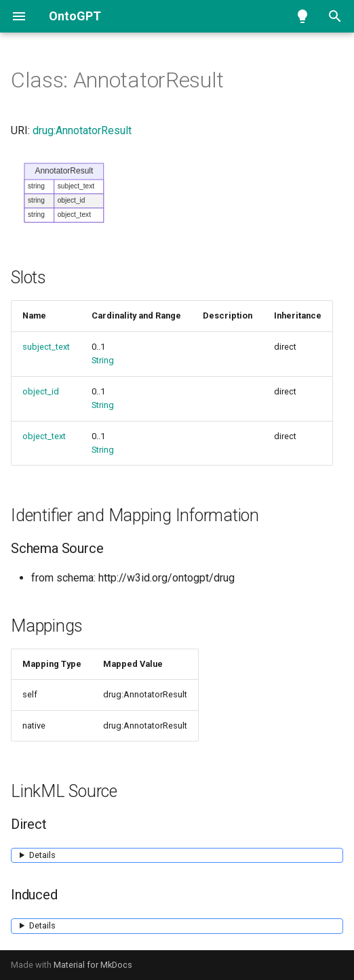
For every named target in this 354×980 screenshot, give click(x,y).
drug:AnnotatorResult (82, 130)
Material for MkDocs (93, 965)
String (103, 360)
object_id (41, 391)
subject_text (46, 347)
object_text (44, 436)
